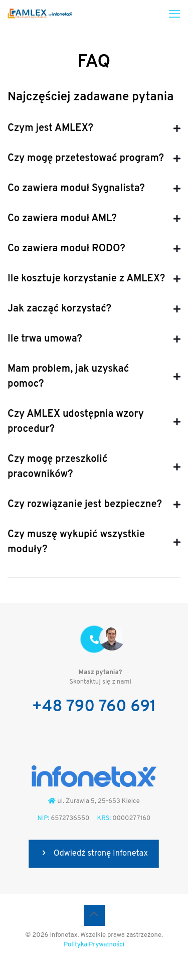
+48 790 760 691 (94, 707)
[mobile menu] (174, 15)
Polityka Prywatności (94, 945)
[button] (94, 128)
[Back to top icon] (94, 915)
